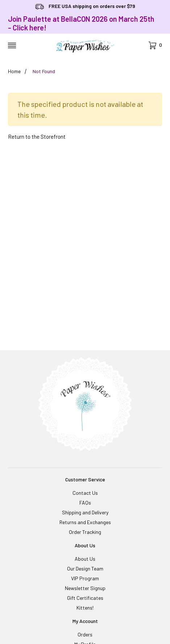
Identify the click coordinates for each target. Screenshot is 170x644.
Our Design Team (85, 568)
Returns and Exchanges (85, 522)
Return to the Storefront (37, 137)
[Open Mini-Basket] (155, 45)
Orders (85, 634)
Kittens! (85, 608)
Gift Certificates (85, 598)
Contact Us (85, 493)
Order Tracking (85, 532)
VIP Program (85, 578)
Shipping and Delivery (85, 512)
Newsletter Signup (85, 588)
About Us (85, 559)
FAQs (85, 503)
